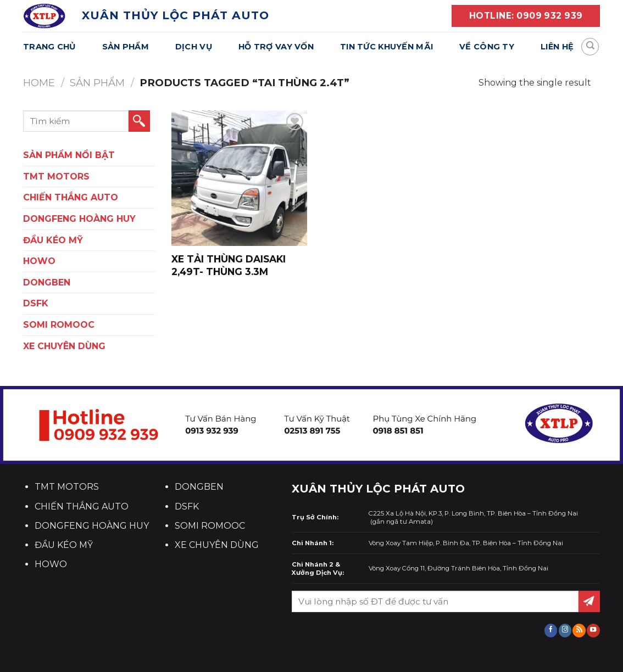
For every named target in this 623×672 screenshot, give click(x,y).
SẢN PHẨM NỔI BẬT (69, 155)
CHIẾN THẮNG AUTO (71, 197)
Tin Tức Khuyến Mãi (386, 47)
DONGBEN (47, 282)
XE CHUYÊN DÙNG (64, 346)
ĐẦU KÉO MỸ (53, 240)
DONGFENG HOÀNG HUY (79, 219)
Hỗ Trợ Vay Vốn (276, 47)
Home (39, 83)
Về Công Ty (487, 47)
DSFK (36, 303)
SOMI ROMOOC (59, 325)
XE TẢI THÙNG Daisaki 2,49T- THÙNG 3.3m (229, 265)
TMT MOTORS (67, 487)
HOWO (39, 261)
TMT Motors (56, 177)
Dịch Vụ (194, 47)
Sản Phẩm (126, 47)
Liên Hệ (557, 47)
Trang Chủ (49, 47)
